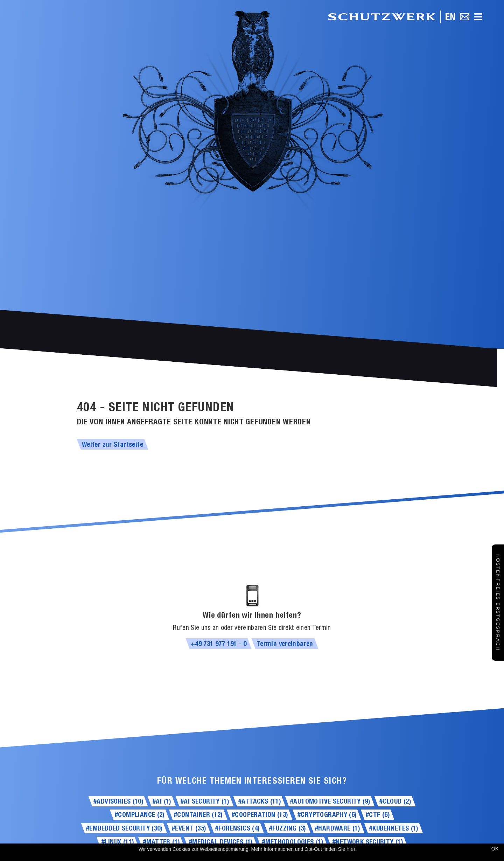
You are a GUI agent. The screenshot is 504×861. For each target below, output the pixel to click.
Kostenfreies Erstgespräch (498, 603)
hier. (352, 849)
